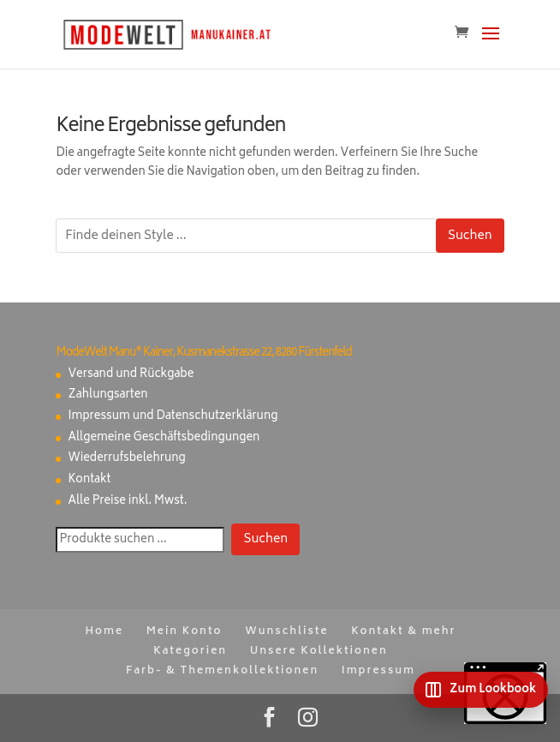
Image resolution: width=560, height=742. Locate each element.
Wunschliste (286, 632)
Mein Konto (185, 632)
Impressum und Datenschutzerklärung (173, 417)
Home (104, 632)
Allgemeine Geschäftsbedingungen (164, 438)
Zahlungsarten (107, 395)
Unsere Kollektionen (319, 652)
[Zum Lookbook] (481, 690)
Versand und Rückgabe (131, 375)
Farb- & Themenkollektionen (222, 671)
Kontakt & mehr (403, 632)
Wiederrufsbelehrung (126, 459)
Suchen (470, 236)
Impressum (378, 671)
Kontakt (89, 480)
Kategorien (190, 652)
